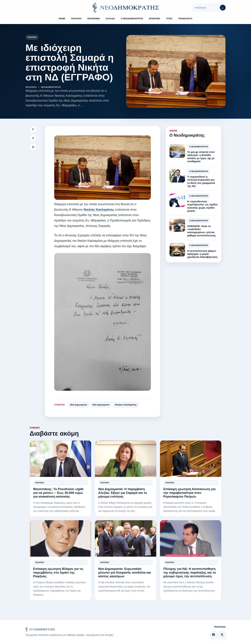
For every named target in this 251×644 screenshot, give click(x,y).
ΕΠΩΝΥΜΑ (155, 19)
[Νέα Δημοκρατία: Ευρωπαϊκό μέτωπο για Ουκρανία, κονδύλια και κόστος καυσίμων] (126, 538)
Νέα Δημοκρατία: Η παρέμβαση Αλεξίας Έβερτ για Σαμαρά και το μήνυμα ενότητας (123, 493)
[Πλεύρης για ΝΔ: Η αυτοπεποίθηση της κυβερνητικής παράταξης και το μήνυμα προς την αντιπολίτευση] (191, 538)
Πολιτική (32, 37)
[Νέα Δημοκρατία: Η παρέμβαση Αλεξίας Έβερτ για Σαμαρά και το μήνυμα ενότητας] (126, 459)
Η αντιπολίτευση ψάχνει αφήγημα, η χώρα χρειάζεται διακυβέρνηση (202, 254)
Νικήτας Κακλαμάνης (99, 210)
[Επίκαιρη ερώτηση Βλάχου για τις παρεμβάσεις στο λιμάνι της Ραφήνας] (61, 538)
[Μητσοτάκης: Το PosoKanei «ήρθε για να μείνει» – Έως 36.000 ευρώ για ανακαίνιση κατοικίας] (61, 459)
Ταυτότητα (220, 627)
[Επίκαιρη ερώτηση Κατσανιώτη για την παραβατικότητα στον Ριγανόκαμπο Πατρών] (191, 459)
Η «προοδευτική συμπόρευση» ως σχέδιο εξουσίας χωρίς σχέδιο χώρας (202, 206)
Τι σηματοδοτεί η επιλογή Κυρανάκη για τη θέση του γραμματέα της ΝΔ (201, 181)
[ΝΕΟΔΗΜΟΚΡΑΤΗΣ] (126, 8)
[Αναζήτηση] (223, 8)
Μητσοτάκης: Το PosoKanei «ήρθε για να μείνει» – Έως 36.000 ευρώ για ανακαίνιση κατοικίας (58, 493)
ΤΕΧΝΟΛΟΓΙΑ (185, 19)
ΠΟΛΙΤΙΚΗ (76, 19)
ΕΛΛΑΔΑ (111, 19)
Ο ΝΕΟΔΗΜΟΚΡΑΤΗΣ (132, 19)
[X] (222, 635)
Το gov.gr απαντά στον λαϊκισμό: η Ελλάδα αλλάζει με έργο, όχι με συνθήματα (201, 157)
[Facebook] (214, 635)
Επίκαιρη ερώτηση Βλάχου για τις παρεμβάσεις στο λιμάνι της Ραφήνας (58, 572)
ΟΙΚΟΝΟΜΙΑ (94, 19)
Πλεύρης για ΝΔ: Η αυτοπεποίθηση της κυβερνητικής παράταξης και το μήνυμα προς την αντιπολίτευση (190, 572)
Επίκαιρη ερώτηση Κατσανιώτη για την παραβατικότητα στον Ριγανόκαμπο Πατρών (189, 493)
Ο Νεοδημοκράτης (199, 147)
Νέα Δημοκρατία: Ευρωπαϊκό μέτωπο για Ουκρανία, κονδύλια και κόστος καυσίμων (125, 572)
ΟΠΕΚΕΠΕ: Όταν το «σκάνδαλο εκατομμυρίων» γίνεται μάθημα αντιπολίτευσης (202, 231)
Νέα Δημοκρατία (78, 405)
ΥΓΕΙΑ (169, 19)
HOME (62, 19)
